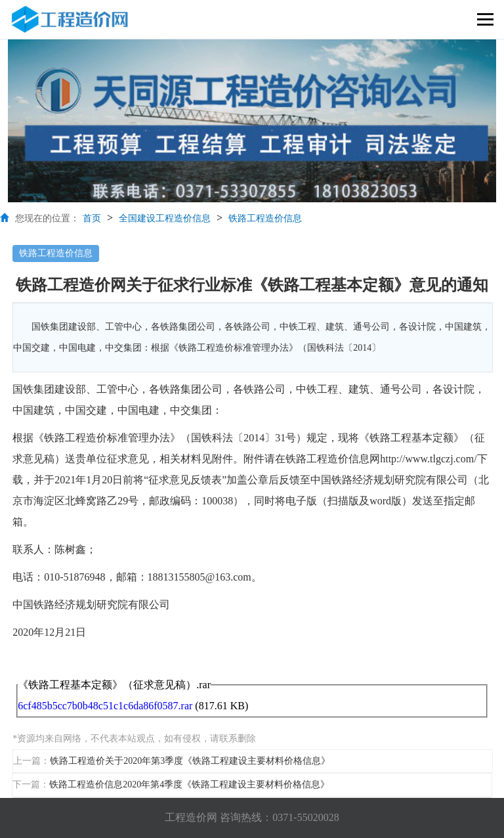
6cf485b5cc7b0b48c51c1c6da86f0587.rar (105, 706)
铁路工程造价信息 (265, 218)
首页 (92, 218)
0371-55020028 (305, 817)
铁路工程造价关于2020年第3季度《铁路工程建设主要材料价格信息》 (190, 761)
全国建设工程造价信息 (165, 218)
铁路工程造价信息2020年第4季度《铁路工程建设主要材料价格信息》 (189, 784)
